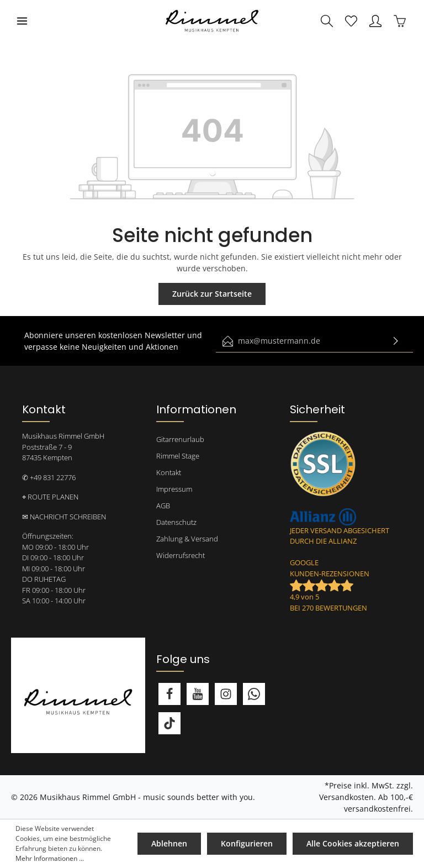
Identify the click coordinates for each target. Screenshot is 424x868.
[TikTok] (169, 723)
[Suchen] (327, 21)
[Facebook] (169, 694)
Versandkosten (346, 797)
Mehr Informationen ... (50, 858)
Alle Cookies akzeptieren (353, 843)
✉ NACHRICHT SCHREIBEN (64, 517)
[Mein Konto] (375, 21)
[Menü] (22, 21)
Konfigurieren (247, 843)
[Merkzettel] (351, 21)
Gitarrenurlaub (180, 439)
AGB (163, 506)
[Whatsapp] (254, 694)
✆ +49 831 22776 (49, 477)
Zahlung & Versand (187, 539)
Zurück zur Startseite (212, 294)
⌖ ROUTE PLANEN (50, 497)
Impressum (174, 489)
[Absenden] (396, 341)
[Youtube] (198, 694)
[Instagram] (226, 694)
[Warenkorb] (400, 21)
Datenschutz (176, 522)
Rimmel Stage (178, 456)
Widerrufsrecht (181, 555)
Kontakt (169, 472)
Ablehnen (169, 843)
